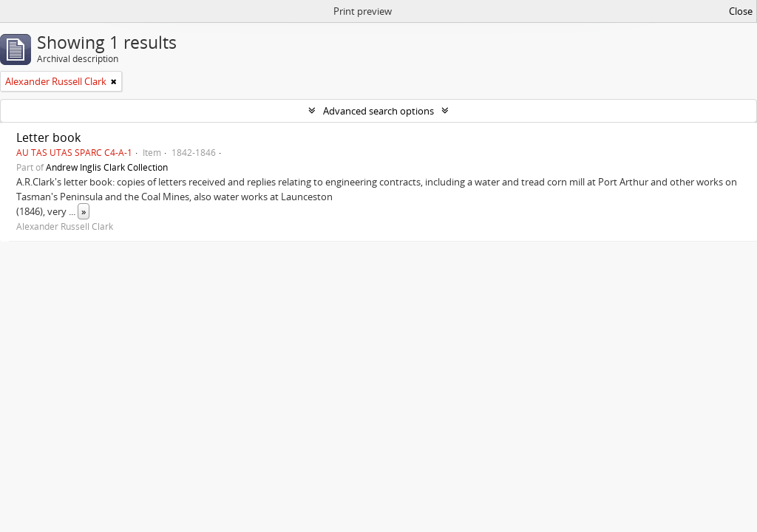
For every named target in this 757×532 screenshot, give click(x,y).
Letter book (48, 137)
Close (741, 11)
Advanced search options (378, 111)
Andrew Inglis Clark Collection (107, 167)
